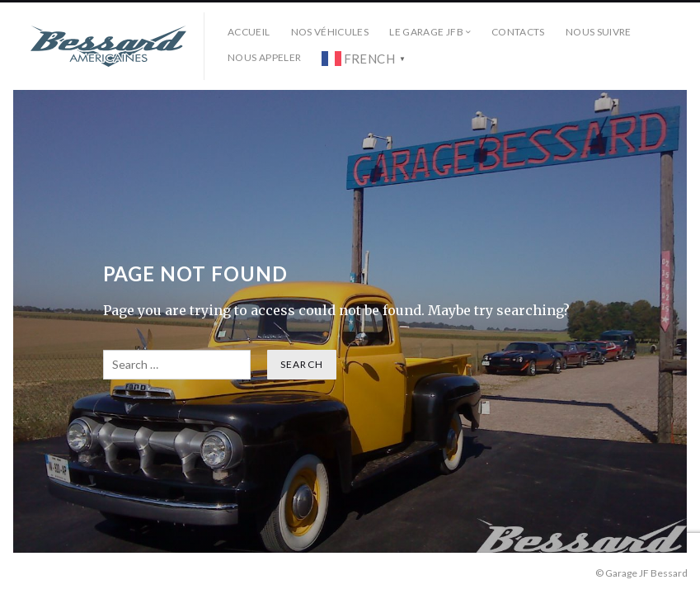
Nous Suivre (599, 32)
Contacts (518, 32)
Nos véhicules (330, 32)
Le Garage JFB (426, 32)
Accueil (249, 32)
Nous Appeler (264, 57)
